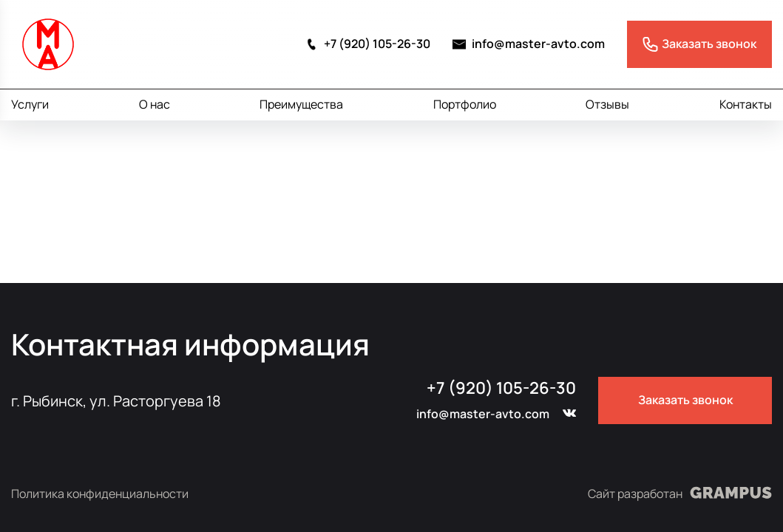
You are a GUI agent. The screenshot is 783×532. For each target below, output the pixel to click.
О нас (155, 104)
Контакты (746, 104)
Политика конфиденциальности (100, 494)
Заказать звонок (685, 400)
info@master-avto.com (529, 44)
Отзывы (607, 104)
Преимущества (301, 104)
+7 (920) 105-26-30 (367, 44)
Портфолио (465, 104)
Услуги (30, 104)
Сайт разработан (680, 493)
